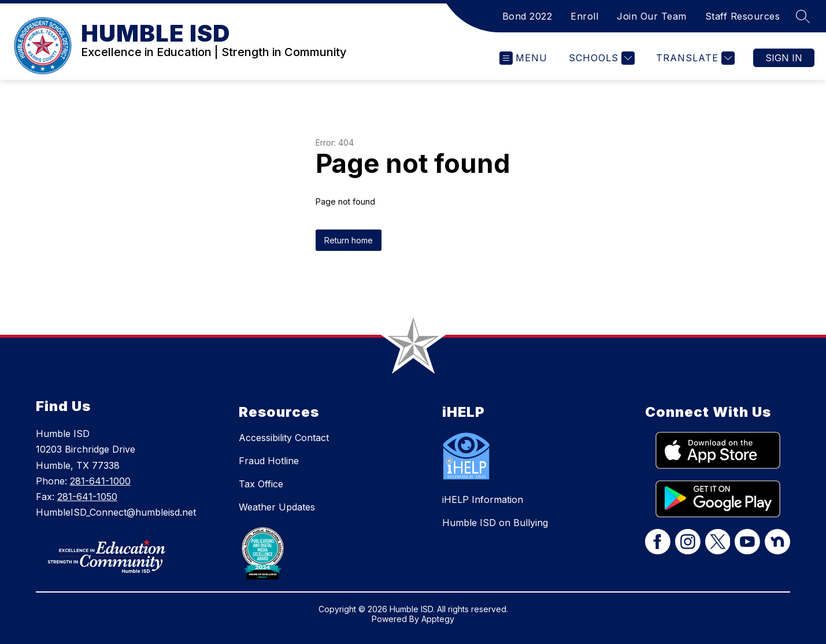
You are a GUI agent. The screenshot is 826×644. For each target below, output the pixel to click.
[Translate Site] (694, 58)
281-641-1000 (100, 481)
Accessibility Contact (284, 438)
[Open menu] (523, 58)
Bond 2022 (527, 16)
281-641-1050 (87, 497)
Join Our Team (652, 16)
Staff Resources (743, 16)
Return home (349, 240)
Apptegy (438, 619)
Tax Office (261, 484)
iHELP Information (483, 499)
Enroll (584, 16)
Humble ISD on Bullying (495, 523)
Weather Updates (277, 507)
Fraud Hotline (269, 461)
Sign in (784, 58)
